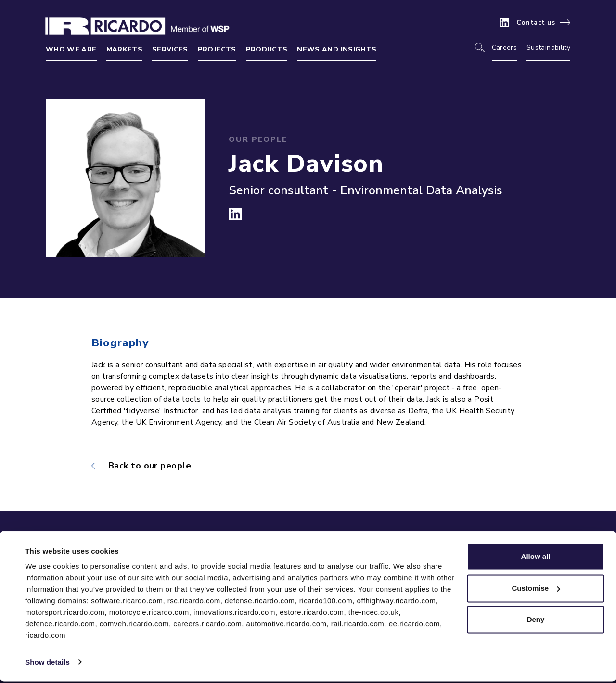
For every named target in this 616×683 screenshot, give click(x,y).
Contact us (536, 23)
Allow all (536, 559)
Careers (504, 47)
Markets (124, 49)
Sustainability (548, 47)
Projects (217, 49)
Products (267, 49)
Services (170, 49)
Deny (536, 622)
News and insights (337, 49)
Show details (47, 664)
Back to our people (150, 466)
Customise (536, 590)
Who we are (71, 49)
